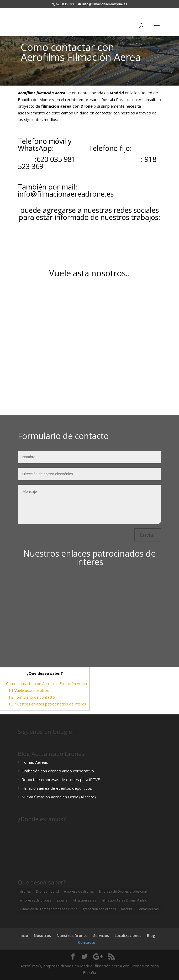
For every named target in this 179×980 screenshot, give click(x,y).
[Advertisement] (89, 613)
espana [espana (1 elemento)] (62, 900)
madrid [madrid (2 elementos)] (127, 909)
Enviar (148, 535)
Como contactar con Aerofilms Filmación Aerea (45, 684)
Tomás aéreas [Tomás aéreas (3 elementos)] (148, 909)
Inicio (23, 936)
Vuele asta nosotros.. (29, 690)
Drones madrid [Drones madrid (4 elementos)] (47, 891)
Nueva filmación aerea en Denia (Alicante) (59, 797)
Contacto (87, 942)
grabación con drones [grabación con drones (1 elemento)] (99, 909)
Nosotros (42, 936)
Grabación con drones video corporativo (58, 771)
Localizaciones (128, 936)
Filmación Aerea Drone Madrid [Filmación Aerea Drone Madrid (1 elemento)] (124, 900)
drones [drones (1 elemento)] (25, 891)
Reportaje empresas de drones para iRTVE (61, 779)
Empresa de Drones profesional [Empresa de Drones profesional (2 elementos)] (123, 891)
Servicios (101, 936)
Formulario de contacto (32, 697)
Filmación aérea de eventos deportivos (57, 788)
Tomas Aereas (35, 762)
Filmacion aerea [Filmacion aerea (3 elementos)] (85, 900)
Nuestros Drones (72, 936)
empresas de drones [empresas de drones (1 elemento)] (36, 900)
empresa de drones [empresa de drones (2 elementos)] (79, 891)
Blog (151, 936)
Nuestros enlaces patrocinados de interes (47, 704)
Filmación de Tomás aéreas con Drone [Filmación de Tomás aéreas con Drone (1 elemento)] (49, 909)
